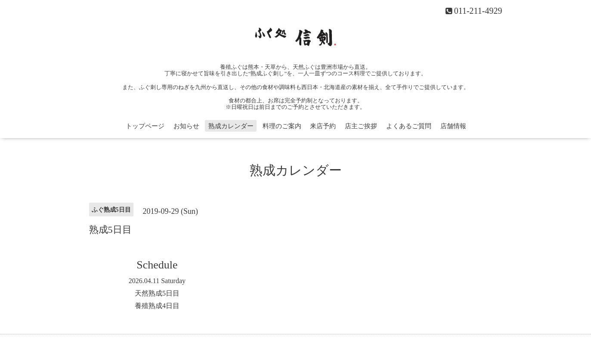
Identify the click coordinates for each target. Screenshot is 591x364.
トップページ (145, 126)
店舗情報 (453, 126)
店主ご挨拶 (361, 126)
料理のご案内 (282, 126)
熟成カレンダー (231, 126)
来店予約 (323, 126)
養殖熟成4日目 (157, 306)
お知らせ (186, 126)
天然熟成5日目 (157, 293)
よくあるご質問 (409, 126)
